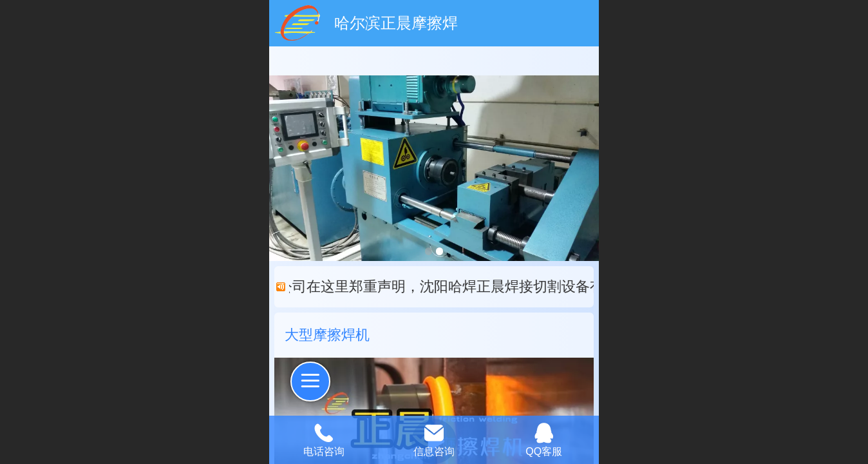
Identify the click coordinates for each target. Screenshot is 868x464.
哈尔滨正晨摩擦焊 (396, 23)
